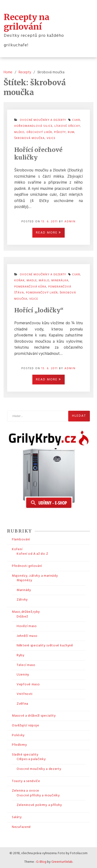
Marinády (24, 590)
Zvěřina (22, 704)
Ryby (21, 655)
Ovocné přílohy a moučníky (38, 796)
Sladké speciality (25, 755)
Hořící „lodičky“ (39, 310)
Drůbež (22, 617)
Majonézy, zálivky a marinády (35, 576)
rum (71, 132)
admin (70, 222)
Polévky (18, 735)
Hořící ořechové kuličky (38, 154)
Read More (48, 233)
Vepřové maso (28, 684)
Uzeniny (23, 675)
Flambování (21, 540)
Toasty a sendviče (26, 781)
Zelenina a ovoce (26, 791)
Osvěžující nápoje (26, 726)
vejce (51, 138)
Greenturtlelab (62, 862)
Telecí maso (26, 665)
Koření (17, 549)
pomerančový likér (42, 293)
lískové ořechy (67, 126)
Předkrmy (19, 745)
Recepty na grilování (27, 22)
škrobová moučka (29, 138)
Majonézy (24, 580)
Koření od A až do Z (32, 554)
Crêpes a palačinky (31, 759)
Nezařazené (21, 827)
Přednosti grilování (27, 566)
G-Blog (41, 862)
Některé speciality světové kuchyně (45, 646)
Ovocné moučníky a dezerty (39, 769)
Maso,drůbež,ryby (26, 612)
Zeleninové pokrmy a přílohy (39, 805)
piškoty (60, 132)
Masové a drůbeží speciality (34, 716)
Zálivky (22, 600)
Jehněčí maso (27, 636)
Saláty (17, 817)
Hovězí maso (27, 626)
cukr (76, 275)
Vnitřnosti (25, 694)
